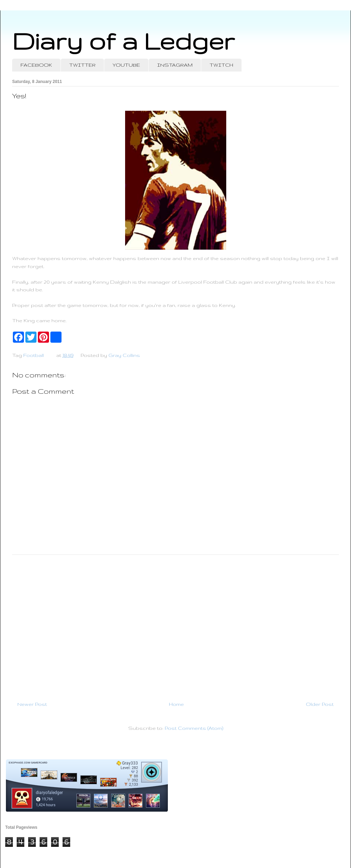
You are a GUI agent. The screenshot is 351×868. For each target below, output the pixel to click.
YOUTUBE (126, 65)
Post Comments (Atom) (194, 728)
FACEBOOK (36, 65)
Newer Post (32, 704)
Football (34, 355)
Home (176, 704)
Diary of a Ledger (123, 41)
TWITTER (82, 65)
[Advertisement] (175, 625)
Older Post (320, 704)
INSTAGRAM (175, 65)
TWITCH (221, 65)
